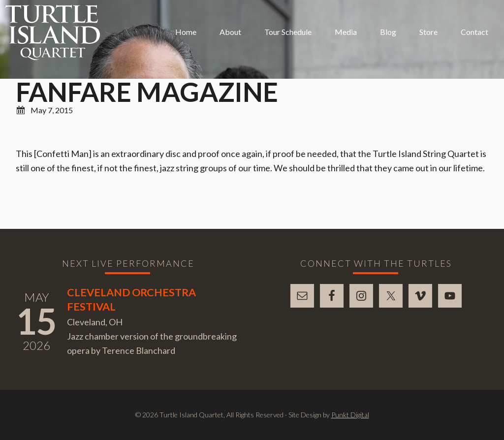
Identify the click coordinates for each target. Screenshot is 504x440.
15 (36, 321)
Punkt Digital (350, 415)
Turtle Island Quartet (52, 32)
